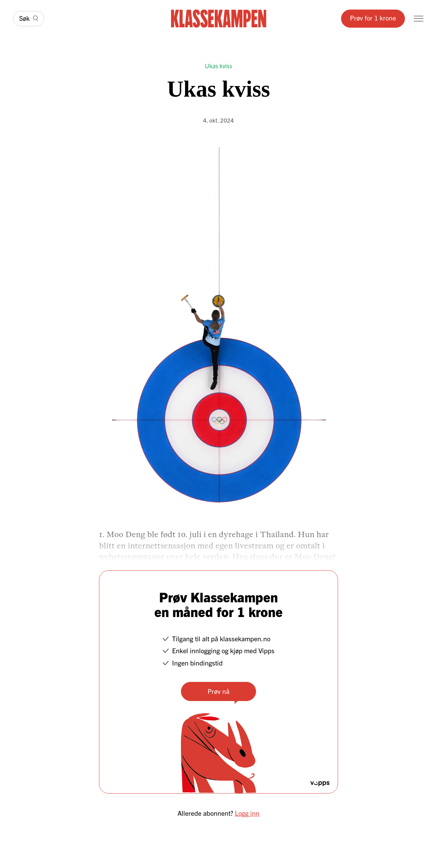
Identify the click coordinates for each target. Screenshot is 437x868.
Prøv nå (218, 691)
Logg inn (247, 813)
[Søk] (29, 19)
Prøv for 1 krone (373, 18)
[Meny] (419, 19)
